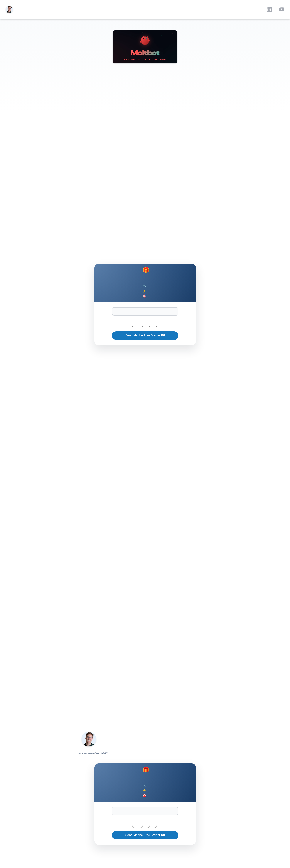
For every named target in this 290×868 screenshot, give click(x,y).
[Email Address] (145, 311)
